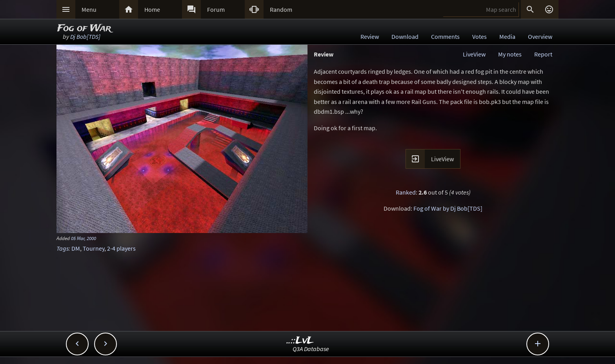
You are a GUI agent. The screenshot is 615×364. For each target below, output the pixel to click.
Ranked (406, 192)
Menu (89, 9)
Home (152, 9)
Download (405, 36)
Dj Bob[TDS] (85, 36)
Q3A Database (311, 349)
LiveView (474, 54)
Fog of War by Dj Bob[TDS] (448, 208)
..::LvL (300, 341)
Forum (216, 9)
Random (281, 9)
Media (507, 36)
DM (76, 248)
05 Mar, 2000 (84, 238)
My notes (510, 54)
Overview (540, 36)
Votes (479, 36)
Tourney (94, 248)
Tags (63, 248)
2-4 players (121, 248)
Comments (445, 36)
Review (370, 36)
